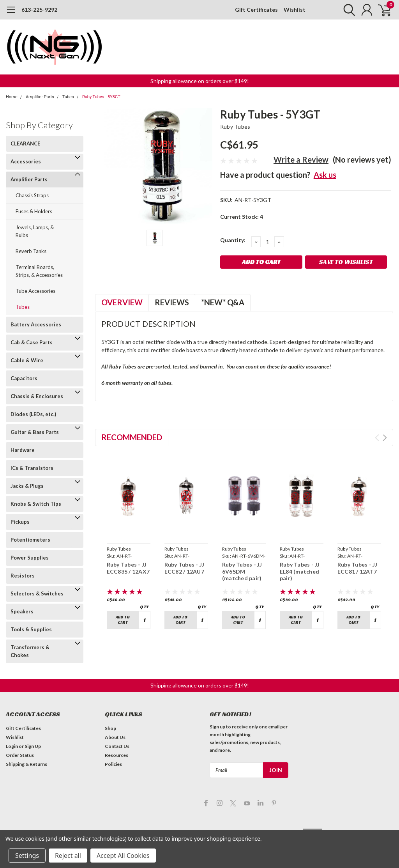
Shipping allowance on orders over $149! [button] (200, 81)
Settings (27, 856)
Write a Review (301, 159)
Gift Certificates (256, 10)
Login (12, 746)
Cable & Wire (27, 360)
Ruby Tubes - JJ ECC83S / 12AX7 (128, 568)
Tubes (68, 97)
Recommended (132, 437)
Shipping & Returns (26, 764)
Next (385, 438)
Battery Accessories (36, 324)
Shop (110, 728)
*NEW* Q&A (223, 302)
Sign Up (33, 746)
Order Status (20, 755)
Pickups (20, 522)
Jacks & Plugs (27, 486)
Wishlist (295, 10)
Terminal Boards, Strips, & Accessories (39, 271)
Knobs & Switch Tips (36, 504)
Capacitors (24, 378)
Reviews (172, 302)
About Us (115, 737)
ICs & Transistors (32, 468)
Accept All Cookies (123, 856)
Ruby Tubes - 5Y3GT (101, 97)
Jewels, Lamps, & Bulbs (35, 231)
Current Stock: (242, 217)
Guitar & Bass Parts (35, 432)
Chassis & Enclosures (37, 396)
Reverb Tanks (31, 251)
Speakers (22, 611)
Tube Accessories (35, 291)
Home (12, 97)
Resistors (23, 576)
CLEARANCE (25, 143)
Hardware (23, 450)
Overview (122, 302)
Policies (113, 764)
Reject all (68, 856)
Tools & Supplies (31, 629)
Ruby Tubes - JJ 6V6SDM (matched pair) (242, 571)
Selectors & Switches (37, 593)
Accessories (26, 161)
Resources (117, 755)
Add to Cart (123, 620)
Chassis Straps (32, 195)
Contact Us (117, 746)
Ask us (325, 175)
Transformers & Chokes (30, 651)
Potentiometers (30, 540)
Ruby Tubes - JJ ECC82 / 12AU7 (184, 568)
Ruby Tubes (235, 127)
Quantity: (233, 240)
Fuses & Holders (34, 211)
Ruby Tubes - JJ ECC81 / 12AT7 (358, 568)
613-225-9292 (39, 10)
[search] (347, 10)
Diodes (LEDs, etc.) (33, 414)
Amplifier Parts (40, 97)
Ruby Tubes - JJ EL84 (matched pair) (300, 571)
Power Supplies (30, 558)
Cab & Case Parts (32, 342)
